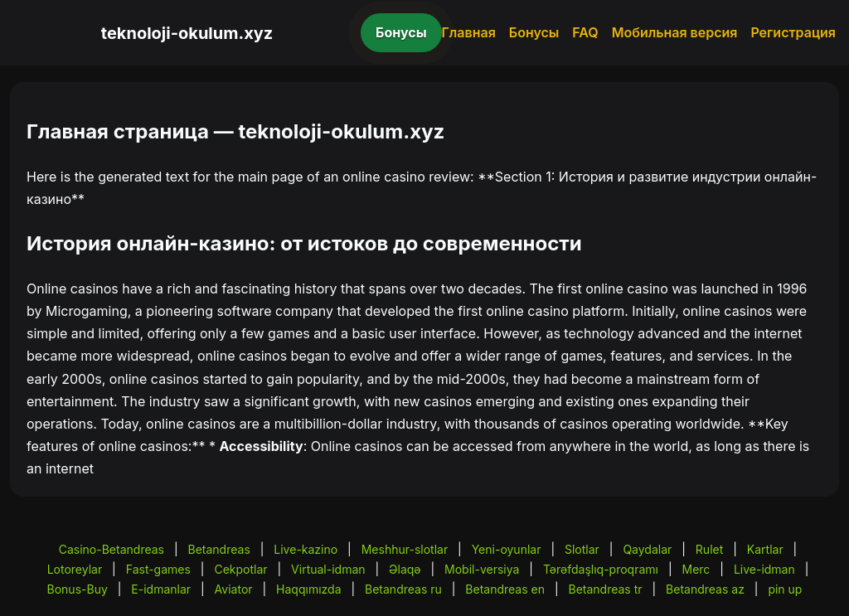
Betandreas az (705, 589)
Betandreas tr (605, 589)
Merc (696, 569)
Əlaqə (405, 569)
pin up (785, 589)
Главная (469, 32)
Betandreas (219, 549)
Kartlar (765, 549)
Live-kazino (306, 549)
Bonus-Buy (78, 589)
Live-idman (764, 569)
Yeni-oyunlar (507, 549)
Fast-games (158, 569)
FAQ (585, 32)
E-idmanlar (161, 589)
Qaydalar (647, 549)
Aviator (234, 589)
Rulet (709, 549)
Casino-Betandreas (112, 549)
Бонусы (401, 32)
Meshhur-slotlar (405, 549)
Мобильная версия (675, 32)
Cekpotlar (240, 569)
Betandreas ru (403, 589)
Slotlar (582, 549)
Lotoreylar (75, 569)
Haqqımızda (308, 589)
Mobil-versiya (482, 569)
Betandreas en (505, 589)
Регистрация (793, 32)
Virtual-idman (328, 569)
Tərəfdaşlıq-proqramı (601, 569)
